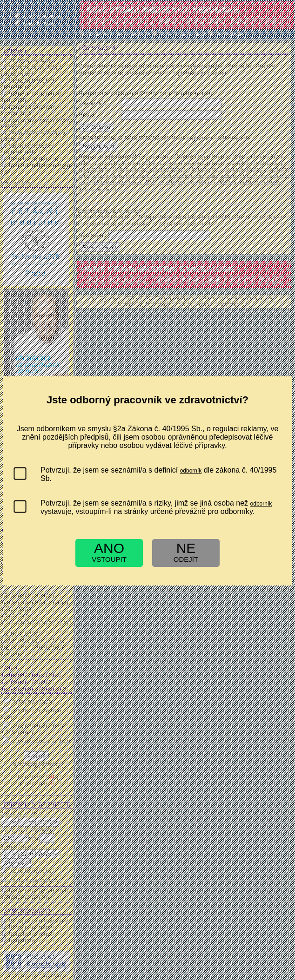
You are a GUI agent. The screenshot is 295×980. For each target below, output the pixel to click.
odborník (191, 471)
